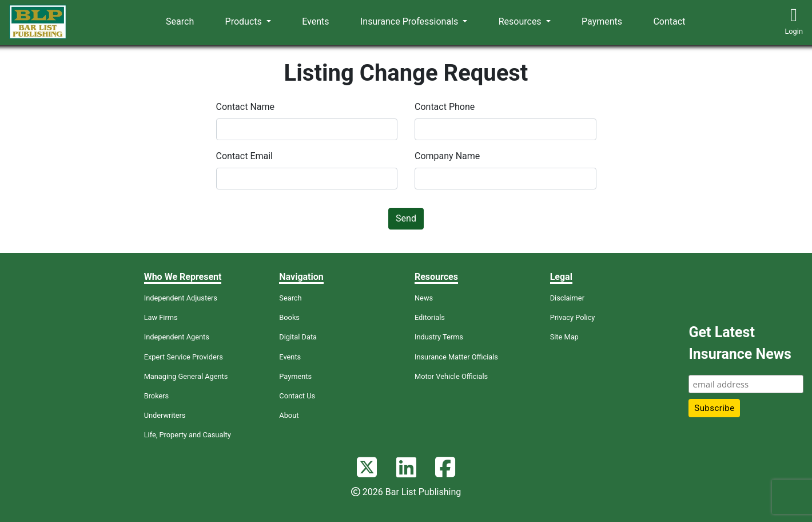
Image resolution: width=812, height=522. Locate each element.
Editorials (430, 317)
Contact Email (245, 156)
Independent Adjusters (181, 298)
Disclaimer (567, 298)
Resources (521, 21)
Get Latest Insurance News (740, 343)
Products (245, 21)
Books (289, 317)
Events (315, 21)
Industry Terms (439, 337)
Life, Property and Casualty (188, 435)
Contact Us (297, 396)
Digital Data (298, 337)
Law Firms (161, 317)
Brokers (157, 396)
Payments (602, 21)
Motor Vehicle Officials (451, 376)
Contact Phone (445, 107)
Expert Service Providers (184, 357)
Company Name (447, 156)
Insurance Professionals (410, 21)
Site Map (564, 337)
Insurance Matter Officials (456, 357)
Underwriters (165, 415)
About (289, 415)
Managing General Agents (186, 376)
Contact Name (246, 107)
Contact (669, 21)
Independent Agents (177, 337)
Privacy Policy (573, 317)
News (424, 298)
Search (180, 21)
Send (406, 218)
